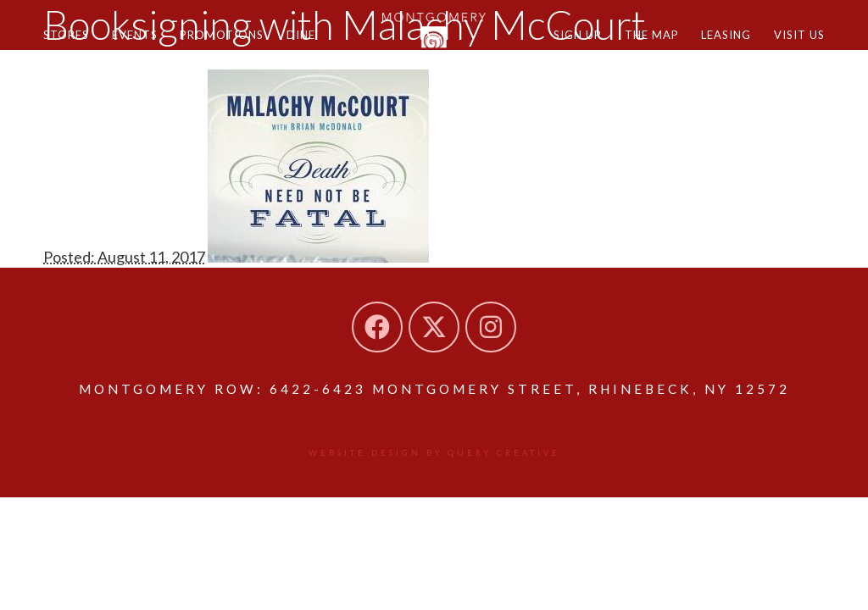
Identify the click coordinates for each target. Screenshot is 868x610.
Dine (314, 40)
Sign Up (566, 40)
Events (141, 40)
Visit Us (798, 40)
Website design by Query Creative (434, 453)
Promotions (232, 40)
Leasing (721, 40)
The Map (643, 40)
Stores (68, 40)
